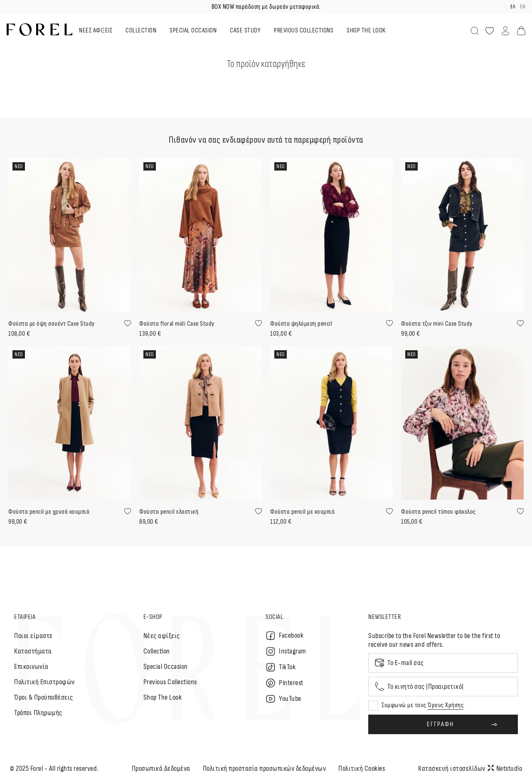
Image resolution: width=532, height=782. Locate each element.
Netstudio (505, 768)
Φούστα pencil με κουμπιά (302, 512)
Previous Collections (170, 682)
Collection (157, 651)
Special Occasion (166, 667)
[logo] (39, 30)
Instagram (286, 651)
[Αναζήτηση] (475, 31)
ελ (513, 7)
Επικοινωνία (31, 667)
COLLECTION (141, 31)
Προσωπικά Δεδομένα (161, 768)
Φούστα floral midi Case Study (177, 324)
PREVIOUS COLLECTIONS (304, 31)
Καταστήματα (33, 651)
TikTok (281, 667)
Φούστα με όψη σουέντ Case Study (52, 324)
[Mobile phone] (443, 687)
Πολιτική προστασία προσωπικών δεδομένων (265, 768)
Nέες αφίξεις (162, 636)
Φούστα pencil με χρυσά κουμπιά (49, 512)
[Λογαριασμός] (505, 31)
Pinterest (284, 683)
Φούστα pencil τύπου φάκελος (438, 512)
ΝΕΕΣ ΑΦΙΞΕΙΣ (96, 31)
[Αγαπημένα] (490, 31)
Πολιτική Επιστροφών (44, 682)
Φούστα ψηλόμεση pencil (301, 324)
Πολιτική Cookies (362, 768)
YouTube (283, 699)
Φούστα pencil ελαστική (169, 512)
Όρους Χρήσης (446, 705)
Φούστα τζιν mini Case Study (437, 324)
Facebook (284, 636)
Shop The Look (163, 697)
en (523, 7)
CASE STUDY (245, 31)
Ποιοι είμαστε (33, 636)
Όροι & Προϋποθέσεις (44, 697)
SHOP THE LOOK (366, 31)
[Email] (443, 663)
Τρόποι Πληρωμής (38, 713)
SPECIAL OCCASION (193, 31)
